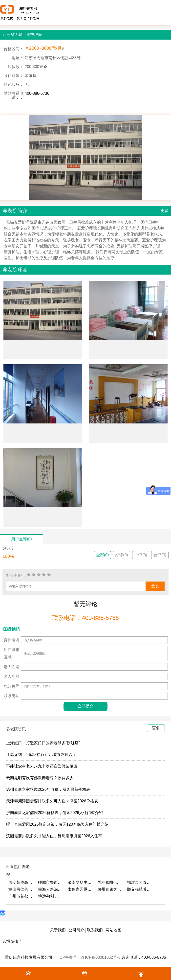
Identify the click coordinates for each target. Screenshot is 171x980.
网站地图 (113, 930)
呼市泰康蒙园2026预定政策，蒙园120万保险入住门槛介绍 (57, 824)
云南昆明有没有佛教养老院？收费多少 (40, 778)
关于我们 (58, 930)
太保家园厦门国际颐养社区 (80, 889)
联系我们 (95, 930)
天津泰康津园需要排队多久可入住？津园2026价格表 (52, 801)
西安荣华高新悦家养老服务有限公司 (21, 882)
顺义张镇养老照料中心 (139, 889)
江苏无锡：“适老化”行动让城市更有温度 (41, 755)
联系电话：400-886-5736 (85, 618)
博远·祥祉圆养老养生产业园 (50, 896)
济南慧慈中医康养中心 (80, 882)
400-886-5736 (37, 93)
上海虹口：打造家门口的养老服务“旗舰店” (43, 743)
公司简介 (76, 930)
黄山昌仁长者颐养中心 (21, 889)
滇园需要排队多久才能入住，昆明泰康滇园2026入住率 (54, 836)
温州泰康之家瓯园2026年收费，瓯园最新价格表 (48, 789)
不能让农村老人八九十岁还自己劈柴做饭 (42, 766)
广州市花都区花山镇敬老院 (21, 896)
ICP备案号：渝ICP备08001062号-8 (90, 957)
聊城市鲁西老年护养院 (50, 882)
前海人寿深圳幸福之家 (50, 889)
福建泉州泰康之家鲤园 (139, 882)
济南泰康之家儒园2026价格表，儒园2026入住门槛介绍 (54, 813)
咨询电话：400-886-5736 (144, 957)
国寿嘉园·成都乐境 (110, 882)
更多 (165, 211)
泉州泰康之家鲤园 (110, 889)
